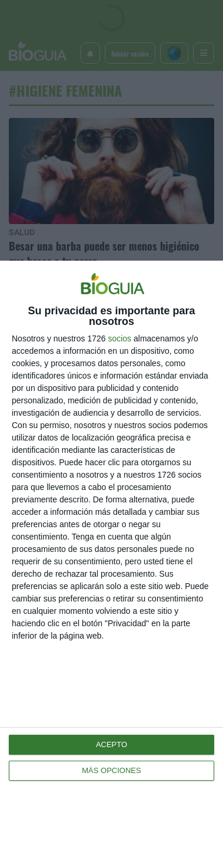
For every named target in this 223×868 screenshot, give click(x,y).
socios (119, 338)
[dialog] (111, 564)
